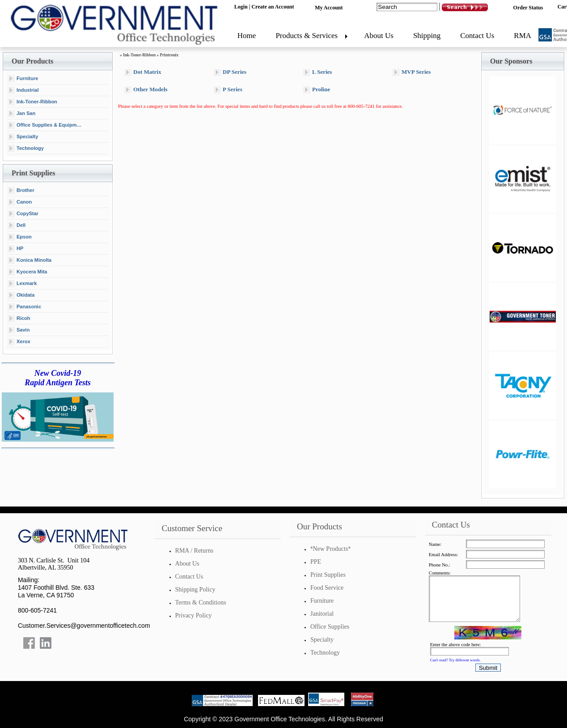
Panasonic (24, 307)
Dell (17, 226)
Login (241, 7)
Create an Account (273, 7)
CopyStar (23, 214)
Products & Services (307, 36)
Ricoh (19, 319)
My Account (329, 8)
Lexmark (22, 284)
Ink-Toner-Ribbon (32, 102)
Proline (317, 90)
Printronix (169, 55)
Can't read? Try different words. (455, 660)
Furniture (23, 79)
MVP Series (412, 72)
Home (247, 36)
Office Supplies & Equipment (46, 125)
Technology (26, 149)
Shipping (427, 36)
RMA (523, 36)
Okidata (21, 295)
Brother (21, 191)
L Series (317, 72)
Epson (20, 237)
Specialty (23, 137)
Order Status (528, 8)
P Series (228, 90)
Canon (20, 202)
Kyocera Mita (27, 272)
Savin (19, 330)
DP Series (230, 72)
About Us (379, 36)
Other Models (146, 90)
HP (15, 249)
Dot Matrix (143, 72)
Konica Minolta (30, 260)
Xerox (19, 342)
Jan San (21, 114)
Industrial (23, 90)
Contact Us (477, 36)
